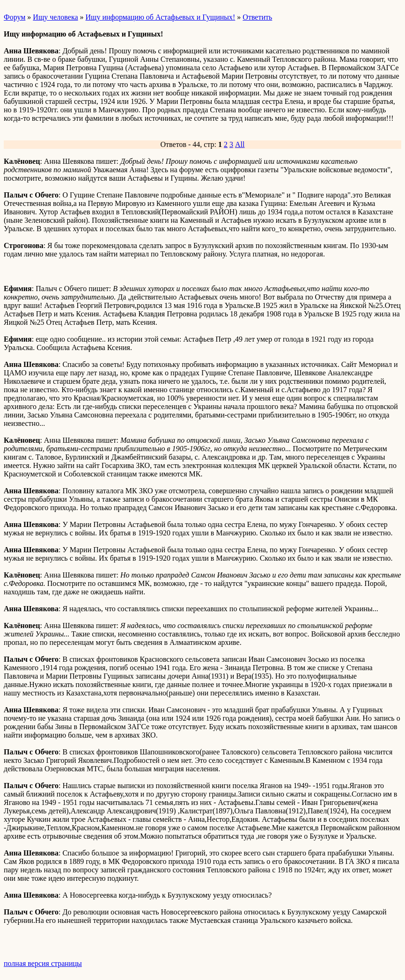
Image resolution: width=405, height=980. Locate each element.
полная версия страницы (43, 963)
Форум (15, 17)
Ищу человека (55, 17)
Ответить (257, 17)
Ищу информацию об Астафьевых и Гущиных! (161, 17)
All (240, 144)
